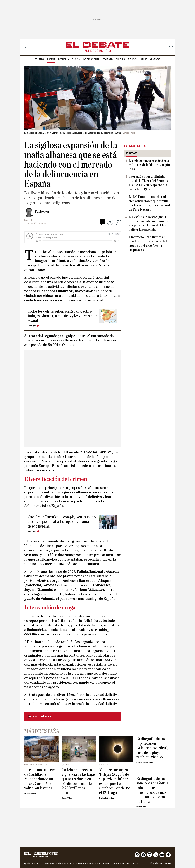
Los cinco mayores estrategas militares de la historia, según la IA (149, 165)
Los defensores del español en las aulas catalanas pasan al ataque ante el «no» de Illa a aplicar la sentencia (149, 223)
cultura (120, 59)
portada (39, 59)
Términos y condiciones (71, 864)
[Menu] (25, 47)
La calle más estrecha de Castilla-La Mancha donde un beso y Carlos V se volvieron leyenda (41, 779)
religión (133, 59)
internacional (91, 59)
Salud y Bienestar (150, 59)
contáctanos (49, 864)
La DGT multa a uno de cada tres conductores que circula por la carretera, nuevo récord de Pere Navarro (149, 203)
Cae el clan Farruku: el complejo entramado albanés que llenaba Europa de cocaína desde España (62, 522)
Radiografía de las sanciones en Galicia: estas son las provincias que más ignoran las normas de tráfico (153, 790)
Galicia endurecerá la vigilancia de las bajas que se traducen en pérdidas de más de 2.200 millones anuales (79, 781)
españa (51, 59)
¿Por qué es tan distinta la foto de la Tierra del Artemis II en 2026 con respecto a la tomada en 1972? (148, 183)
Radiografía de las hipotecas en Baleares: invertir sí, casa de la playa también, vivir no (152, 748)
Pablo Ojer (42, 211)
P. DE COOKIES (110, 864)
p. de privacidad (93, 864)
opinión (76, 59)
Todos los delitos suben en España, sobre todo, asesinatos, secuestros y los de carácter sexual (62, 316)
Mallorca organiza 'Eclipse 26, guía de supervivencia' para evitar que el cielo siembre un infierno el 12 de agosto (115, 781)
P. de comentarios (128, 864)
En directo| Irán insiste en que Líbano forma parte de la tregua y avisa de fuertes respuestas (148, 243)
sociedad (108, 59)
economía (64, 59)
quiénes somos (32, 864)
